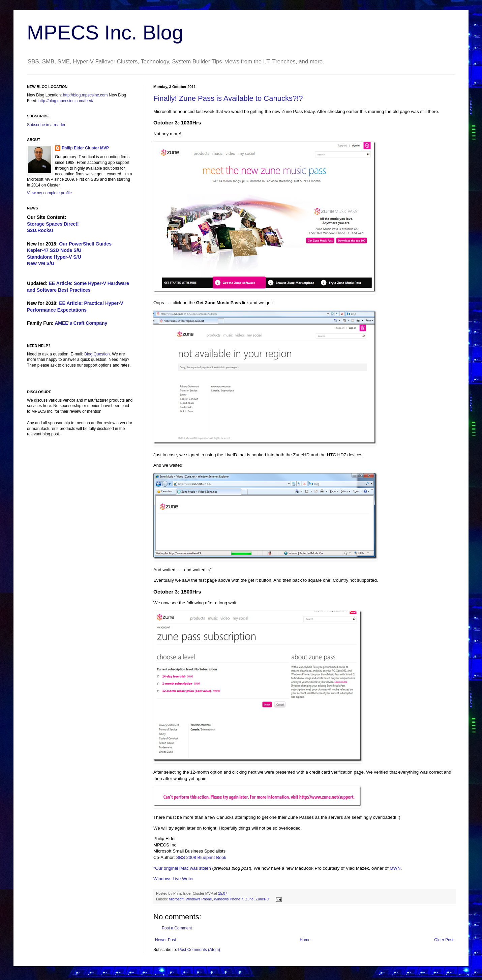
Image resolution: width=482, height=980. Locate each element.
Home (305, 940)
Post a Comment (177, 928)
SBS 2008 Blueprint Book (201, 857)
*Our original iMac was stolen (182, 868)
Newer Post (165, 940)
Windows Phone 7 (229, 899)
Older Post (444, 940)
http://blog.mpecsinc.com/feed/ (66, 101)
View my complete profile (49, 193)
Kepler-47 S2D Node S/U (54, 250)
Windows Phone (199, 899)
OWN (395, 868)
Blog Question (97, 354)
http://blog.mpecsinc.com (85, 95)
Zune (250, 899)
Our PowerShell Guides (85, 244)
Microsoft (176, 899)
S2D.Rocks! (40, 230)
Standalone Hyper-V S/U (54, 257)
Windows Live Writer (174, 879)
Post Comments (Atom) (199, 950)
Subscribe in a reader (46, 125)
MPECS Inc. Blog (105, 33)
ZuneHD (262, 899)
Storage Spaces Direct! (53, 224)
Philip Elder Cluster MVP (85, 148)
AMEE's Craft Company (81, 323)
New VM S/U (41, 263)
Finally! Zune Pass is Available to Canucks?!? (228, 98)
